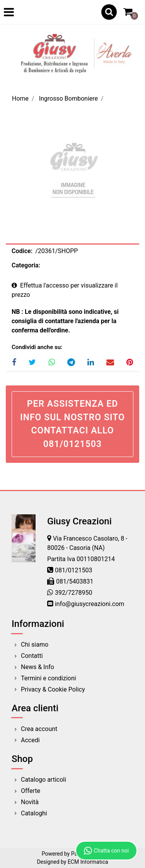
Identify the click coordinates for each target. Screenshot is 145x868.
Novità (30, 802)
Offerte (31, 791)
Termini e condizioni (49, 678)
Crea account (39, 729)
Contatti (32, 656)
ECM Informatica (88, 862)
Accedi (30, 740)
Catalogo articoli (43, 780)
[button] (109, 12)
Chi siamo (35, 645)
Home (20, 98)
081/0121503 (74, 570)
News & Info (38, 667)
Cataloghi (34, 813)
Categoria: (26, 265)
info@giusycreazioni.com (90, 604)
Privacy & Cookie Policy (53, 689)
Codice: (22, 251)
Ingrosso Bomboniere (68, 98)
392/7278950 (74, 593)
